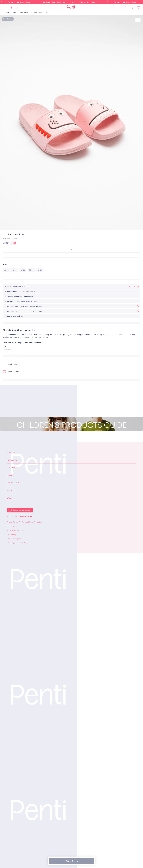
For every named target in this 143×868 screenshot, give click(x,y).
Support (11, 475)
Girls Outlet (24, 12)
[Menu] (4, 7)
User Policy (12, 535)
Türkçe (10, 498)
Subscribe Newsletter (22, 510)
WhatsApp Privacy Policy (17, 543)
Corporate (12, 468)
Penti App (11, 490)
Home (7, 12)
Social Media (13, 483)
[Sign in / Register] (133, 7)
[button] (70, 228)
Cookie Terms (12, 526)
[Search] (10, 7)
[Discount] (16, 7)
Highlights (12, 460)
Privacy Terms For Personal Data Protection (25, 522)
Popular (11, 453)
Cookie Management (15, 539)
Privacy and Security (15, 530)
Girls (14, 12)
